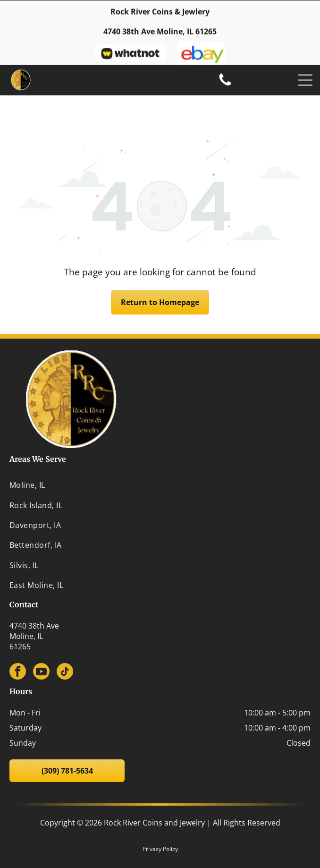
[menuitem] (160, 461)
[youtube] (41, 649)
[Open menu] (305, 78)
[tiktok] (65, 649)
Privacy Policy (160, 825)
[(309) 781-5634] (225, 83)
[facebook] (18, 649)
